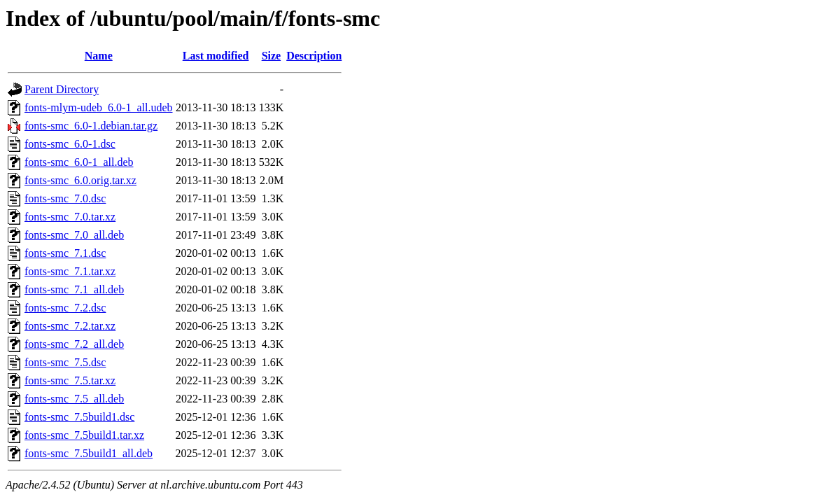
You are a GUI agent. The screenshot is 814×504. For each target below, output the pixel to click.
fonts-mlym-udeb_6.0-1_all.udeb (99, 107)
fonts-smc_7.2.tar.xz (70, 326)
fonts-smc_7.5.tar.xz (70, 380)
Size (272, 56)
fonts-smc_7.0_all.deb (74, 235)
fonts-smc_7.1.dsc (65, 253)
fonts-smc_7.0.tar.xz (70, 217)
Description (314, 56)
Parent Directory (62, 89)
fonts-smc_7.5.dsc (65, 362)
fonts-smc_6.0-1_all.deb (79, 162)
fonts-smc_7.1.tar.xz (70, 271)
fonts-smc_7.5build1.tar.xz (84, 435)
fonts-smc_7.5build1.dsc (79, 417)
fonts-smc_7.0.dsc (65, 198)
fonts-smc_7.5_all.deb (74, 399)
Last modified (216, 56)
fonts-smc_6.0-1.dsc (70, 144)
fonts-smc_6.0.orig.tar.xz (80, 180)
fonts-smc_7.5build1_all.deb (89, 453)
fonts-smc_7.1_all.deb (74, 289)
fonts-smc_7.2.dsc (65, 308)
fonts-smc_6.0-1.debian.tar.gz (91, 126)
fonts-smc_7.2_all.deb (74, 344)
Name (99, 56)
